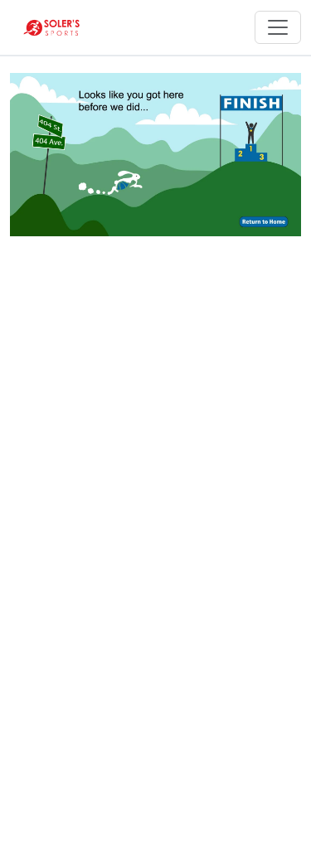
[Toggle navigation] (278, 27)
